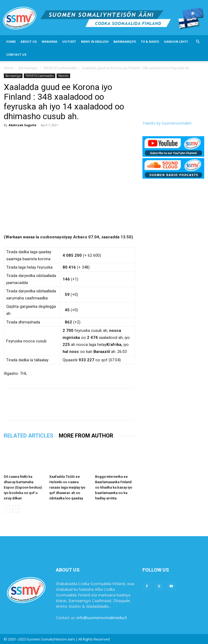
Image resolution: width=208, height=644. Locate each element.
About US (29, 41)
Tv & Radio (150, 41)
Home (11, 41)
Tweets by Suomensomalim (167, 123)
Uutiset (69, 41)
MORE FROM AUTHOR (86, 436)
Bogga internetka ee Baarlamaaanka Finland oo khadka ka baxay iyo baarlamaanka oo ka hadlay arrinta (114, 487)
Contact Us (16, 54)
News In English (95, 41)
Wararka (50, 41)
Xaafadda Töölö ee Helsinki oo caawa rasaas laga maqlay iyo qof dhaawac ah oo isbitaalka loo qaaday (67, 487)
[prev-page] (7, 509)
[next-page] (16, 509)
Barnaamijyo (125, 41)
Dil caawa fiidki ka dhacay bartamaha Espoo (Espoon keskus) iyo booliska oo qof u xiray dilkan (23, 487)
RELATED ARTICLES (29, 436)
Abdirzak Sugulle (22, 125)
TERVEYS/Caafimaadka (60, 68)
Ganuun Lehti (176, 41)
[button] (198, 42)
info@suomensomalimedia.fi (102, 618)
